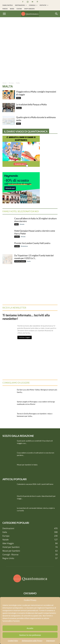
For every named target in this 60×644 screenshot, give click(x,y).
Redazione (24, 246)
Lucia (29, 261)
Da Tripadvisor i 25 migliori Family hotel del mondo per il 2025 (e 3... (34, 257)
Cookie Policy (13, 641)
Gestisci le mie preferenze (30, 635)
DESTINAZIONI (21, 5)
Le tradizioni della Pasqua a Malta (31, 104)
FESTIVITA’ (44, 5)
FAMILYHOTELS (8, 5)
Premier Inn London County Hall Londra (32, 243)
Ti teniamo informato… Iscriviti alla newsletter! (26, 317)
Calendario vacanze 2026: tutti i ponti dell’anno (35, 484)
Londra (17, 237)
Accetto (30, 628)
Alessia (22, 224)
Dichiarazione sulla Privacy (32, 641)
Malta (19, 98)
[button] (4, 14)
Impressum (51, 641)
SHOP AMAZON (29, 9)
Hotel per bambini (20, 261)
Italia (16, 224)
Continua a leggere (25, 337)
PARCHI (5, 9)
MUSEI (12, 9)
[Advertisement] (30, 50)
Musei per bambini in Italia (27, 465)
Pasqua (19, 108)
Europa (11, 83)
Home (4, 83)
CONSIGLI (33, 5)
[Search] (57, 14)
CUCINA (19, 9)
